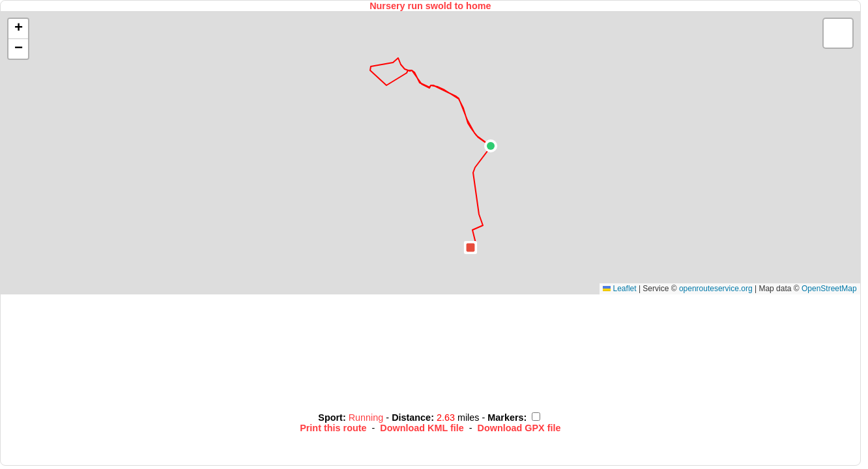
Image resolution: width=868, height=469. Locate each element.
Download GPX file (519, 428)
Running (368, 418)
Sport (330, 418)
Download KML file (422, 428)
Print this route (333, 428)
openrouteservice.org (716, 289)
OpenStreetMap (829, 289)
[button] (491, 146)
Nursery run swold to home (430, 6)
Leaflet (619, 289)
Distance (411, 418)
